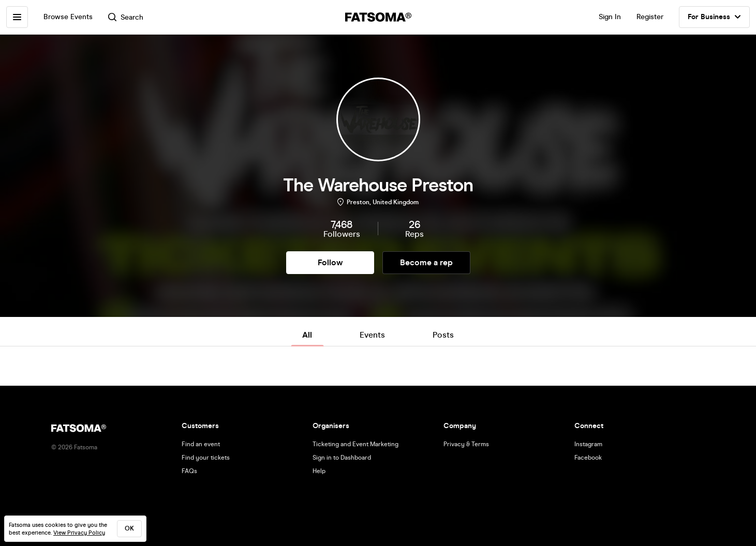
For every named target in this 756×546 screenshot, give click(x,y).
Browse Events (68, 17)
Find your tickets (206, 458)
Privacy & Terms (466, 444)
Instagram (588, 444)
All (307, 335)
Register (650, 17)
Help (319, 471)
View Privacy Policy (79, 533)
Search (126, 17)
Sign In (610, 17)
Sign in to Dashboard (342, 458)
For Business (714, 17)
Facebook (588, 458)
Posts (443, 335)
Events (372, 335)
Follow (330, 262)
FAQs (189, 471)
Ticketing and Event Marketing (355, 444)
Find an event (201, 444)
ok (129, 528)
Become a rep (426, 262)
